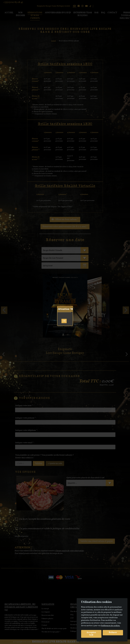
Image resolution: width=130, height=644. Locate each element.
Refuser (113, 633)
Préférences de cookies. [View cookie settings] (110, 626)
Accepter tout (91, 634)
